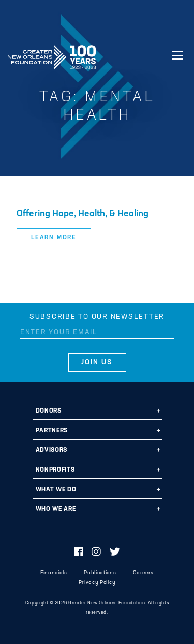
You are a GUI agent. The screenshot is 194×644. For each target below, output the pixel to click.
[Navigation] (177, 55)
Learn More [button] (54, 238)
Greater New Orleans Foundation (52, 54)
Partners (52, 431)
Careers (143, 573)
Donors (49, 411)
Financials (54, 573)
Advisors (51, 450)
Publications (100, 573)
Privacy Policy (97, 583)
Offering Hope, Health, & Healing (83, 214)
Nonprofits (55, 470)
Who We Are (56, 509)
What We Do (56, 490)
